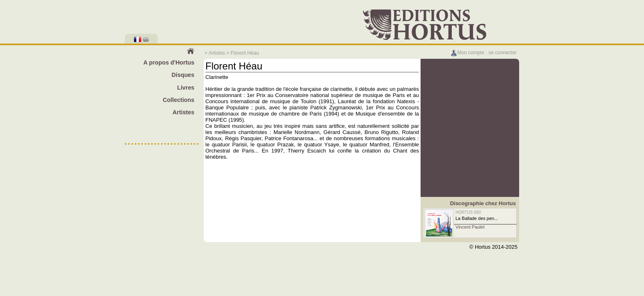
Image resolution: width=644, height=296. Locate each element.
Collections (178, 100)
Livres (186, 88)
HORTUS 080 (468, 212)
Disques (183, 75)
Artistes (217, 53)
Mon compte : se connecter (484, 53)
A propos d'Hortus (169, 62)
